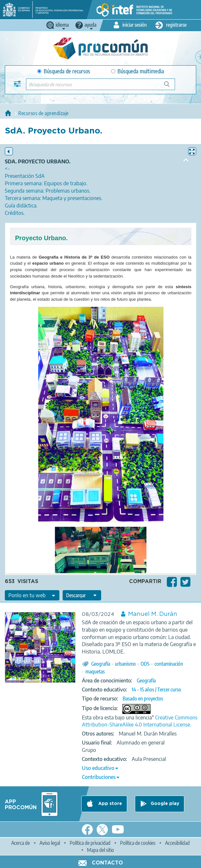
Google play (165, 804)
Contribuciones (99, 777)
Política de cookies (138, 843)
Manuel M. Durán (153, 614)
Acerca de (21, 843)
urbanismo (125, 664)
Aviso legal (50, 843)
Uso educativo (98, 768)
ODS (145, 664)
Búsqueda (170, 87)
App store (109, 804)
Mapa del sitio (100, 850)
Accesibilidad (177, 843)
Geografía (101, 664)
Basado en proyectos (143, 699)
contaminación (169, 664)
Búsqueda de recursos (64, 71)
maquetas (95, 672)
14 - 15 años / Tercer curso (156, 690)
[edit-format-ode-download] (82, 595)
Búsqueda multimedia (138, 71)
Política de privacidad (90, 843)
